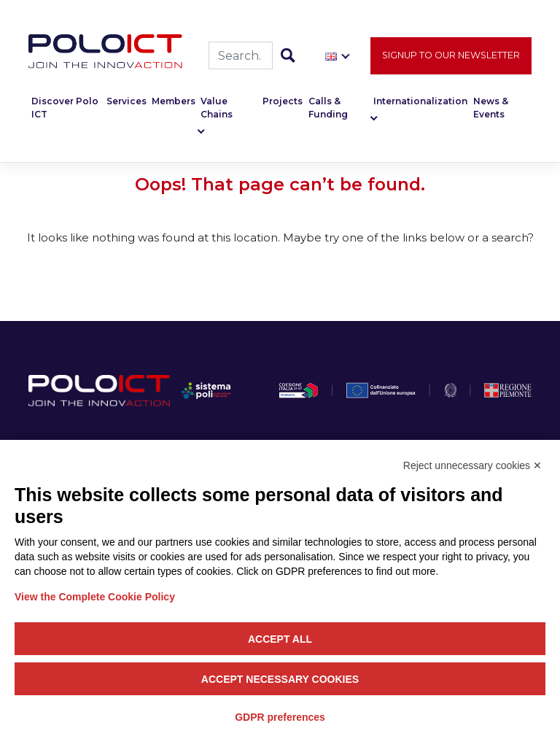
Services (127, 102)
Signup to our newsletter (451, 56)
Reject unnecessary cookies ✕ (472, 465)
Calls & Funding (328, 108)
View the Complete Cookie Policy (95, 597)
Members (174, 102)
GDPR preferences (280, 717)
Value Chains (217, 108)
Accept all (280, 639)
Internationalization (420, 102)
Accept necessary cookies (280, 679)
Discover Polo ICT (65, 108)
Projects (283, 102)
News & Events (491, 108)
